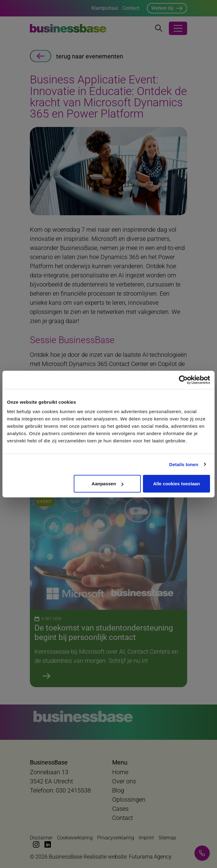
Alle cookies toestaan (176, 484)
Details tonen (184, 464)
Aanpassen (108, 484)
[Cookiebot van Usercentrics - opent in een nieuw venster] (183, 380)
